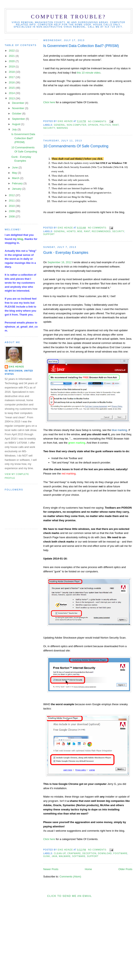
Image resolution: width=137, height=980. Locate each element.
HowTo (71, 231)
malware (65, 856)
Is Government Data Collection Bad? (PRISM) (81, 46)
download (105, 853)
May (15, 173)
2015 (12, 88)
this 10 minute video (89, 73)
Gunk (47, 856)
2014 (12, 93)
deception (89, 853)
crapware (74, 853)
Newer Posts (51, 869)
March (16, 178)
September (19, 119)
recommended (101, 231)
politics (105, 125)
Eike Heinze (16, 367)
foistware (120, 853)
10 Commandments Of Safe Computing (76, 146)
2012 (12, 195)
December (19, 103)
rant (116, 125)
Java (54, 856)
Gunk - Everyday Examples (66, 253)
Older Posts (125, 869)
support (49, 234)
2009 (12, 211)
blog (20, 239)
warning (62, 128)
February (18, 183)
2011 (12, 201)
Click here (49, 102)
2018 (12, 72)
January (17, 189)
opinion (93, 125)
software (79, 856)
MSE (80, 231)
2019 (12, 67)
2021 (12, 56)
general (60, 125)
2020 (12, 61)
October (17, 114)
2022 (12, 51)
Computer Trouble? (68, 17)
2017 (12, 77)
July (15, 129)
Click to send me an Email (70, 896)
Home (88, 869)
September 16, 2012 (60, 262)
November (19, 108)
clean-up (60, 853)
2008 (12, 216)
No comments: (98, 121)
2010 (12, 206)
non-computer (77, 125)
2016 (12, 82)
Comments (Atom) (70, 877)
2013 (12, 98)
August (17, 124)
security (49, 128)
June (15, 167)
